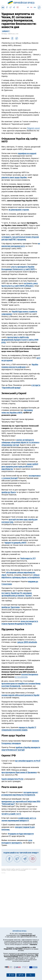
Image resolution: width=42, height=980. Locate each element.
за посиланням (21, 677)
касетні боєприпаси (30, 674)
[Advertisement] (21, 894)
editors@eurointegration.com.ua (27, 937)
